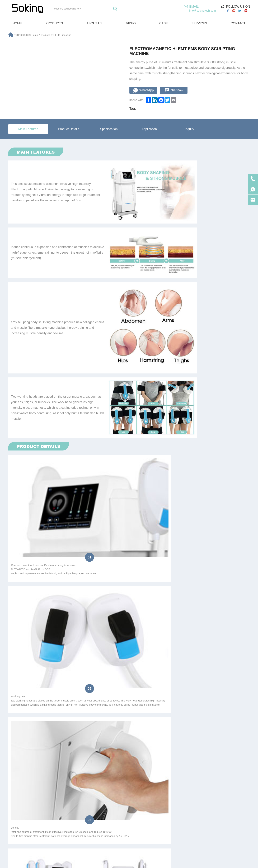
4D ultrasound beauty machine (197, 822)
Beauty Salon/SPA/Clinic (105, 635)
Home (35, 35)
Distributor (40, 635)
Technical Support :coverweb (182, 863)
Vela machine (235, 822)
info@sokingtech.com (202, 11)
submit (129, 672)
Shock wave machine (106, 822)
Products (47, 35)
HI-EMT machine (67, 35)
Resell (59, 635)
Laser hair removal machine (64, 822)
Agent (76, 635)
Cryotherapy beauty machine (148, 822)
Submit (234, 796)
